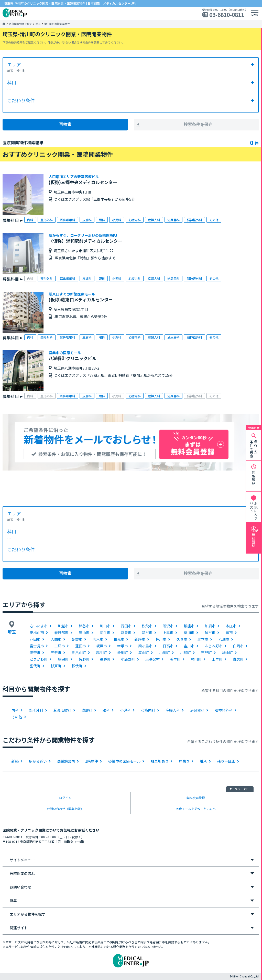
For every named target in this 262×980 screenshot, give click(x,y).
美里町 (175, 659)
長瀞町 (105, 659)
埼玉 (38, 24)
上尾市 (168, 632)
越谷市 (210, 632)
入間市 (56, 639)
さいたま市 (39, 626)
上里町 (217, 659)
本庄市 (231, 626)
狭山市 (84, 632)
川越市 (63, 626)
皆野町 (84, 659)
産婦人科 (173, 710)
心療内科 (148, 710)
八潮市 (224, 639)
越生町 (102, 652)
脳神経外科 (224, 710)
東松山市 (37, 632)
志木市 (98, 639)
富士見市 (37, 646)
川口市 (105, 626)
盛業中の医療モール (124, 761)
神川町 (196, 659)
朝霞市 (77, 639)
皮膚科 (87, 710)
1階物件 (92, 761)
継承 (203, 761)
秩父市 (147, 626)
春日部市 (61, 632)
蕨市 (229, 632)
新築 (15, 761)
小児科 (125, 710)
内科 (15, 710)
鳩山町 (227, 652)
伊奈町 (35, 652)
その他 (17, 717)
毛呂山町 (79, 652)
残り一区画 (226, 761)
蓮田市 (81, 646)
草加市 (189, 632)
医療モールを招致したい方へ (196, 809)
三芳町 (56, 652)
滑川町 (123, 652)
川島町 (185, 652)
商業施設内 (66, 761)
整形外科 (36, 710)
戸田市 (35, 639)
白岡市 (238, 646)
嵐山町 (144, 652)
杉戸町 (56, 666)
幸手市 (123, 646)
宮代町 (35, 666)
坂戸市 (102, 646)
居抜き (184, 761)
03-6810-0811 (227, 15)
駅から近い (38, 761)
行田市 (126, 626)
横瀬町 (63, 659)
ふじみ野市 (214, 646)
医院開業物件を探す (20, 24)
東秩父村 (152, 659)
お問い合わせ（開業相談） (65, 809)
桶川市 (161, 639)
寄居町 (238, 659)
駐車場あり (160, 761)
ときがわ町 (39, 659)
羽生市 (105, 632)
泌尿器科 (197, 710)
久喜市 (182, 639)
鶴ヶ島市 (145, 646)
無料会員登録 (196, 798)
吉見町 (206, 652)
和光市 (119, 639)
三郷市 (60, 646)
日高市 (168, 646)
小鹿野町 (128, 659)
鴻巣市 (126, 632)
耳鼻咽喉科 (62, 710)
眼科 (106, 710)
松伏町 (77, 666)
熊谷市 (84, 626)
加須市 (210, 626)
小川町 (165, 652)
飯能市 (189, 626)
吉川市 (189, 646)
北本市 (203, 639)
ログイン (65, 798)
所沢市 (168, 626)
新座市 (140, 639)
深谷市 (147, 632)
